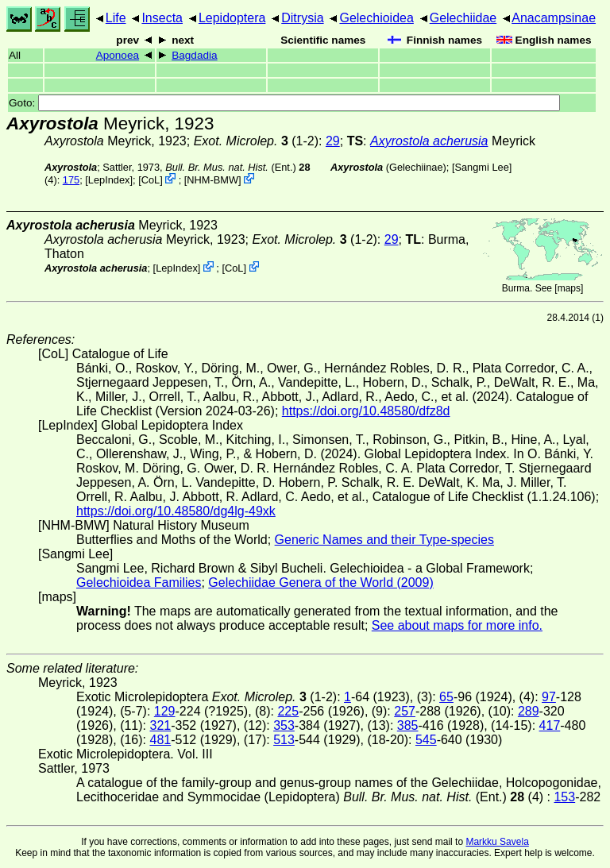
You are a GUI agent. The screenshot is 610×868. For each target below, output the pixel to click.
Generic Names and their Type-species (384, 540)
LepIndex (109, 180)
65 (446, 697)
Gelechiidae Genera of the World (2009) (320, 583)
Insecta (162, 18)
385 (408, 725)
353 (284, 725)
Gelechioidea (376, 18)
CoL (151, 180)
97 (549, 697)
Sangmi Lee (481, 167)
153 (564, 797)
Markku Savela (497, 842)
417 (550, 725)
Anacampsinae (554, 18)
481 (160, 740)
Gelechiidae (463, 18)
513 (284, 740)
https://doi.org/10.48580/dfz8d (366, 411)
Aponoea (118, 55)
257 (405, 711)
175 (71, 180)
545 (426, 740)
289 (529, 711)
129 (165, 711)
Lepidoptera (232, 18)
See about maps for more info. (457, 625)
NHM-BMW (212, 180)
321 (160, 725)
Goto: (284, 103)
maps (569, 288)
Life (116, 18)
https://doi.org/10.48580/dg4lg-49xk (176, 511)
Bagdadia (194, 55)
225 (288, 711)
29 (333, 141)
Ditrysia (302, 18)
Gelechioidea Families (139, 583)
